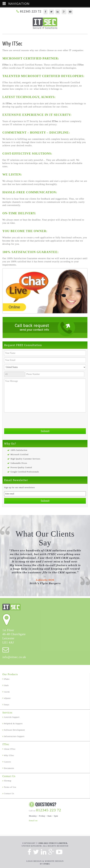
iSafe (6, 685)
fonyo (7, 705)
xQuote (7, 698)
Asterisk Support (12, 717)
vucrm (7, 692)
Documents (9, 768)
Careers (7, 762)
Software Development (14, 730)
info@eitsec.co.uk (14, 657)
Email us (33, 821)
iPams (7, 679)
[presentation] (28, 420)
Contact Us (9, 794)
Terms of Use (10, 787)
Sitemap (8, 781)
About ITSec (10, 749)
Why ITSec (9, 755)
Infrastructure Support (14, 736)
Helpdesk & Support (13, 724)
